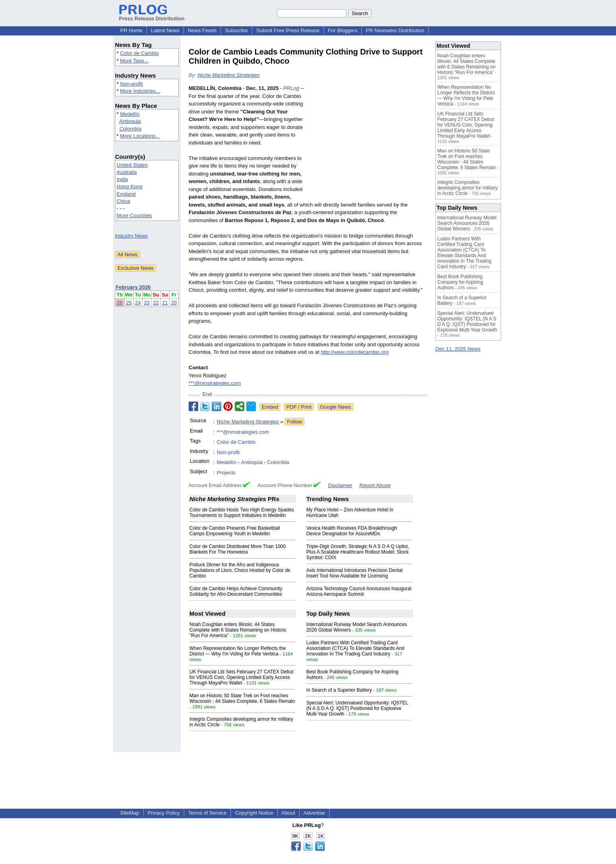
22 (156, 303)
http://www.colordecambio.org (355, 352)
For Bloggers (343, 30)
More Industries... (140, 91)
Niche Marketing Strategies (228, 75)
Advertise (314, 813)
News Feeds (202, 30)
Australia (127, 172)
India (122, 179)
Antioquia (130, 121)
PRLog (291, 88)
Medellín (130, 114)
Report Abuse (375, 485)
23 (147, 303)
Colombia (130, 129)
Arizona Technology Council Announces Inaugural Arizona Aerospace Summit (359, 591)
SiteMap (130, 813)
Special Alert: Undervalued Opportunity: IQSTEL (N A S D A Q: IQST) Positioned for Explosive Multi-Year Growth (357, 708)
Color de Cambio (140, 53)
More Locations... (140, 136)
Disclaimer (340, 485)
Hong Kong (130, 186)
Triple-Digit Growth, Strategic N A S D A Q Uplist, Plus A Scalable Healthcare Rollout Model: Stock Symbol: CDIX (358, 552)
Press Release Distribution (152, 16)
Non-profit (132, 84)
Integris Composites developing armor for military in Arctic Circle (467, 188)
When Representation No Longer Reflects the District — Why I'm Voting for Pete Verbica (238, 651)
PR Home (131, 30)
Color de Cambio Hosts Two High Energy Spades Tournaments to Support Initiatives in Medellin (242, 513)
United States (132, 165)
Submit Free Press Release (288, 30)
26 (120, 303)
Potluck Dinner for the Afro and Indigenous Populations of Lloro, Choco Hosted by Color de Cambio (240, 570)
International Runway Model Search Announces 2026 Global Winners (467, 223)
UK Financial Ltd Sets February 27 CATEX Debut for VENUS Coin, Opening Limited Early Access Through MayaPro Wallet (241, 677)
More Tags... (134, 61)
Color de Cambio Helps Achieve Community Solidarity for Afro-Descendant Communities (236, 591)
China (123, 201)
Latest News (165, 30)
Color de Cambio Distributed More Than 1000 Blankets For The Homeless (238, 549)
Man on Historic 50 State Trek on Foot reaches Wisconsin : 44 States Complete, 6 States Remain (242, 698)
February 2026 (133, 287)
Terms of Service (208, 813)
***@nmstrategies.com (215, 383)
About (289, 813)
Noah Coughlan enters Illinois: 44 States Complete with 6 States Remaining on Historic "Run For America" (238, 630)
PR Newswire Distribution (395, 30)
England (126, 194)
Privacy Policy (164, 813)
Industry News (131, 236)
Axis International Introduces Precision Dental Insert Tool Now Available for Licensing (355, 573)
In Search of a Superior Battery (339, 690)
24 (138, 303)
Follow (294, 422)
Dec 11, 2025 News (458, 349)
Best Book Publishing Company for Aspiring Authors (460, 282)
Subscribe (236, 30)
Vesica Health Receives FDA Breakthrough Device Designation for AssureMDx (352, 531)
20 (174, 303)
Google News (335, 407)
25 (129, 303)
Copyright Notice (254, 813)
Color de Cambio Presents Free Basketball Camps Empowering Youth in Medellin (235, 531)
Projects (226, 473)
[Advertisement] (368, 143)
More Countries (134, 216)
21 (165, 303)
